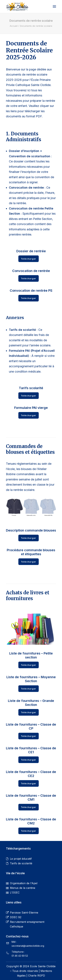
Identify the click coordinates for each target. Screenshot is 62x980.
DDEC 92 (16, 917)
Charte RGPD (37, 976)
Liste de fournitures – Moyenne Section (31, 679)
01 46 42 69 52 (20, 956)
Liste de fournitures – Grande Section (31, 703)
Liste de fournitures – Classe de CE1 (31, 750)
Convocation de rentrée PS (31, 291)
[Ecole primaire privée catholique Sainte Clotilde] (17, 6)
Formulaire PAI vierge (31, 408)
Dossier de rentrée (31, 251)
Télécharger (28, 259)
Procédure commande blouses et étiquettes (31, 552)
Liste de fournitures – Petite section (31, 655)
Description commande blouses (31, 530)
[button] (54, 6)
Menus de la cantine (23, 888)
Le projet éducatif (21, 859)
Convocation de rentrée (31, 271)
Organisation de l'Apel (24, 883)
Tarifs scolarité (31, 388)
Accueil (14, 26)
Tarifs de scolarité (21, 863)
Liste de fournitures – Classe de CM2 (31, 821)
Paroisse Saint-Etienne (24, 913)
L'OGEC (15, 892)
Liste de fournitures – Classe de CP (31, 726)
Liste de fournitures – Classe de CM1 (31, 798)
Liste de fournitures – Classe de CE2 (31, 774)
